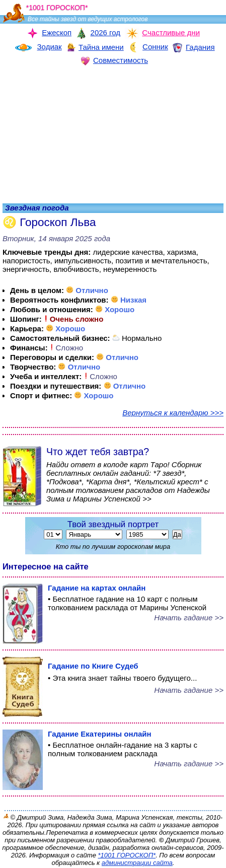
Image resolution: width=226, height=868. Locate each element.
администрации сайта (137, 863)
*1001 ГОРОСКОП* (127, 855)
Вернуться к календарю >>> (173, 413)
